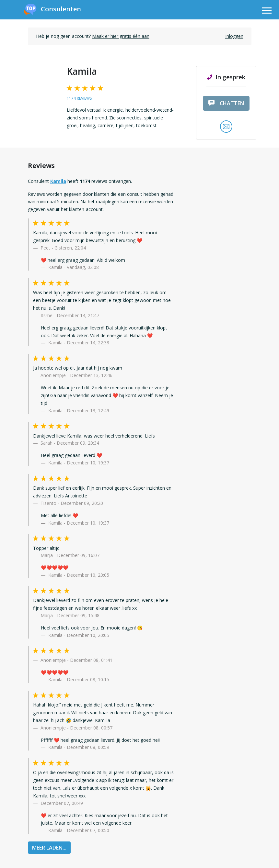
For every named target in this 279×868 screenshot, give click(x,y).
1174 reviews (79, 98)
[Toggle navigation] (267, 11)
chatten (226, 103)
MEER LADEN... (49, 848)
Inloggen (234, 36)
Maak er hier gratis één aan (121, 36)
